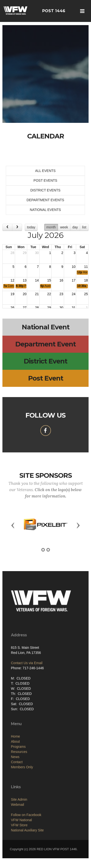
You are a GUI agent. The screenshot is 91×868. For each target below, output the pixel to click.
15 (49, 280)
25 (86, 294)
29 (25, 253)
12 (12, 280)
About (15, 779)
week (64, 227)
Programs (18, 784)
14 (37, 280)
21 (37, 294)
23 (61, 294)
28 (12, 253)
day (75, 227)
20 (25, 294)
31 (74, 308)
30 (37, 253)
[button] (13, 525)
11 (86, 267)
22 (49, 294)
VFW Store (19, 859)
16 (61, 280)
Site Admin (19, 833)
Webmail (17, 838)
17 (74, 280)
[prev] (7, 227)
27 (25, 308)
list (84, 227)
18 (86, 280)
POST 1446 (54, 11)
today (31, 227)
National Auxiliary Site (27, 864)
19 (12, 294)
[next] (17, 227)
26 (12, 308)
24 (74, 294)
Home (15, 774)
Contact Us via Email (27, 690)
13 (25, 280)
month (51, 227)
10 (74, 267)
